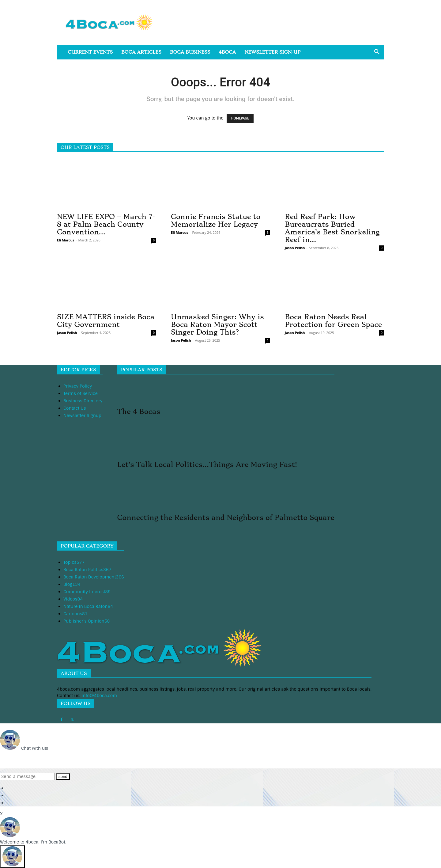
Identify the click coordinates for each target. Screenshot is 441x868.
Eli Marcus (66, 240)
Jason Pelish (295, 248)
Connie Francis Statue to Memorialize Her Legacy (216, 220)
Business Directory (83, 401)
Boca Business (190, 52)
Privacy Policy (78, 386)
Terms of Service (81, 393)
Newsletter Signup (82, 415)
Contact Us (75, 408)
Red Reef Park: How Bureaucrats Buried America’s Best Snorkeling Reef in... (332, 228)
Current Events (90, 52)
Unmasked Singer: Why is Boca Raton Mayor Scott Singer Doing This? (217, 324)
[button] (377, 53)
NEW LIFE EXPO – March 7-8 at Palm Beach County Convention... (106, 224)
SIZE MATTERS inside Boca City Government (106, 321)
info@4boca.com (99, 696)
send (63, 777)
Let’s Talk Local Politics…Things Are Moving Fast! (207, 464)
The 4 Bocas (139, 411)
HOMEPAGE (240, 118)
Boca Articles (141, 52)
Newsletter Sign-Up (272, 52)
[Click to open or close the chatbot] (12, 857)
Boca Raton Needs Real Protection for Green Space (333, 321)
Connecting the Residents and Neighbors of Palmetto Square (226, 517)
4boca (227, 52)
